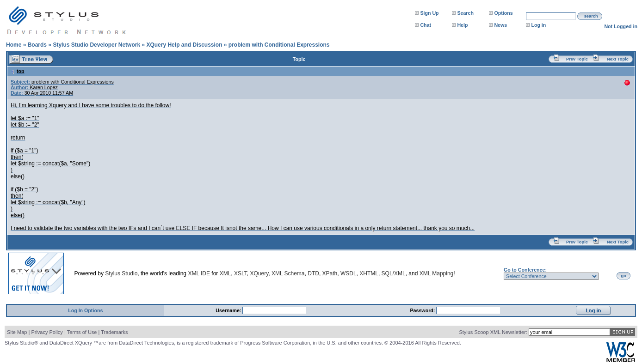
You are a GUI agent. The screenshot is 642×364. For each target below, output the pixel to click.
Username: (229, 310)
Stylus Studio (121, 273)
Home (14, 45)
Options (503, 13)
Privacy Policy (47, 332)
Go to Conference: (525, 270)
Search (465, 13)
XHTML (369, 273)
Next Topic (618, 59)
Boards (37, 45)
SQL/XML (394, 273)
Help (462, 25)
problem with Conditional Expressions (279, 45)
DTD (313, 273)
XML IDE (199, 273)
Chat (426, 25)
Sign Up (429, 13)
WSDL (349, 273)
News (500, 25)
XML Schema (288, 273)
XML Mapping (437, 273)
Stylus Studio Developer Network (96, 45)
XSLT (241, 273)
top (18, 71)
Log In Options (85, 310)
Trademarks (114, 332)
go (624, 276)
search (591, 16)
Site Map (17, 332)
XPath (330, 273)
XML (225, 273)
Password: (423, 310)
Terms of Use (82, 332)
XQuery (259, 273)
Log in (538, 25)
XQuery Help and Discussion (184, 45)
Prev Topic (577, 59)
